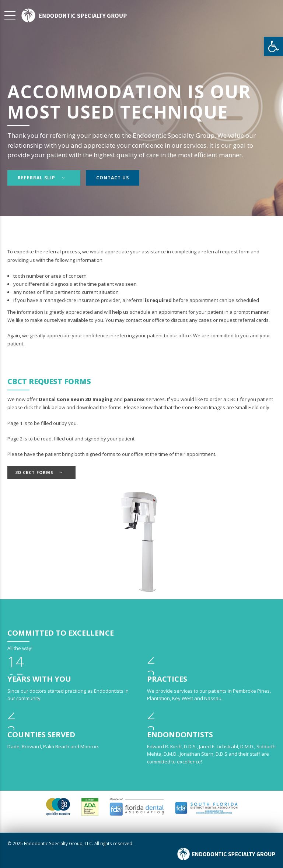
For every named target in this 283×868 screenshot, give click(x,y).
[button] (273, 46)
